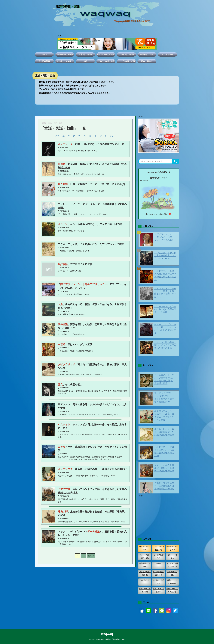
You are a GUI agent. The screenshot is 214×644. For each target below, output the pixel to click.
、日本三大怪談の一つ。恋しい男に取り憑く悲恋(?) (91, 184)
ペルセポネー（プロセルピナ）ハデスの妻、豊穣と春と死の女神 (164, 451)
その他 (143, 580)
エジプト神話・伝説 (126, 61)
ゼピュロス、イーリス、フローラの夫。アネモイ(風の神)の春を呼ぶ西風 (164, 379)
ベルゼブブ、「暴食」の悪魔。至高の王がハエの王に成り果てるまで (165, 275)
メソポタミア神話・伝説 (65, 62)
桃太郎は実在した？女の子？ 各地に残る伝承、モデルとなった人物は (164, 416)
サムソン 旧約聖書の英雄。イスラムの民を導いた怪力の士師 (165, 345)
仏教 (85, 61)
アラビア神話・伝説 (106, 61)
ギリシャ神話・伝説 (65, 54)
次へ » (91, 556)
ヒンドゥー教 (167, 54)
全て (57, 136)
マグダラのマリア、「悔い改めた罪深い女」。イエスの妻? (164, 237)
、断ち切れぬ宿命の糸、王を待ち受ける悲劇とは (92, 469)
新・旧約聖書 (44, 61)
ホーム (44, 54)
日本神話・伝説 (85, 54)
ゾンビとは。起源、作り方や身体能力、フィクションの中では (165, 256)
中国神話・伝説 (147, 54)
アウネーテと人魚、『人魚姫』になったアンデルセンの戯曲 (91, 244)
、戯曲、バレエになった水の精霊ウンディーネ (91, 144)
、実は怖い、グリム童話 (75, 344)
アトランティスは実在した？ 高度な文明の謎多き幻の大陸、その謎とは (165, 293)
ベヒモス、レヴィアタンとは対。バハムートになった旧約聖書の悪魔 (165, 329)
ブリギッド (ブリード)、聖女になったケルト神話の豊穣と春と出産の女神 (164, 397)
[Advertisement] (159, 515)
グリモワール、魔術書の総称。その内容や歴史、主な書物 (165, 309)
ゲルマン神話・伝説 (106, 54)
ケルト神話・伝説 (126, 54)
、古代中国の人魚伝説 (75, 264)
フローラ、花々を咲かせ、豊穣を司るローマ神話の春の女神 (164, 468)
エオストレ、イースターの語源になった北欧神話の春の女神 (164, 432)
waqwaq (107, 634)
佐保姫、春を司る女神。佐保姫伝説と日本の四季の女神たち (164, 486)
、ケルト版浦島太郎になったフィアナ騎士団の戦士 (91, 224)
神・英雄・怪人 (159, 580)
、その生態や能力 (70, 384)
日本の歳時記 (147, 61)
